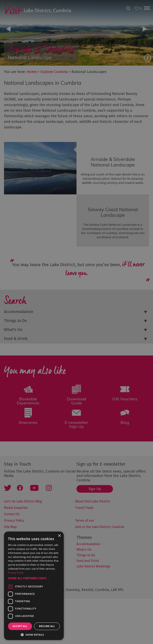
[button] (34, 578)
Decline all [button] (47, 626)
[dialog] (76, 322)
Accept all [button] (20, 626)
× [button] (59, 536)
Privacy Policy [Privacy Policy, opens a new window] (16, 573)
